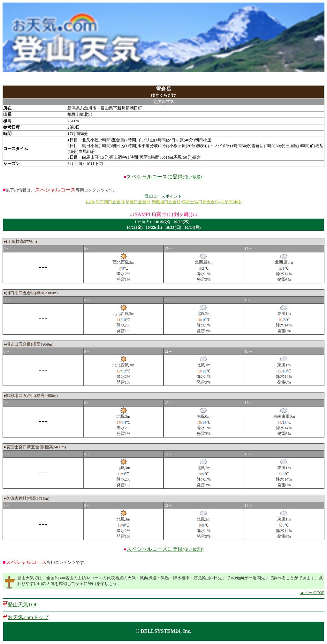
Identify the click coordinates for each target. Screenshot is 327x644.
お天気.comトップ (28, 617)
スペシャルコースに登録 (165, 177)
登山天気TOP (23, 605)
